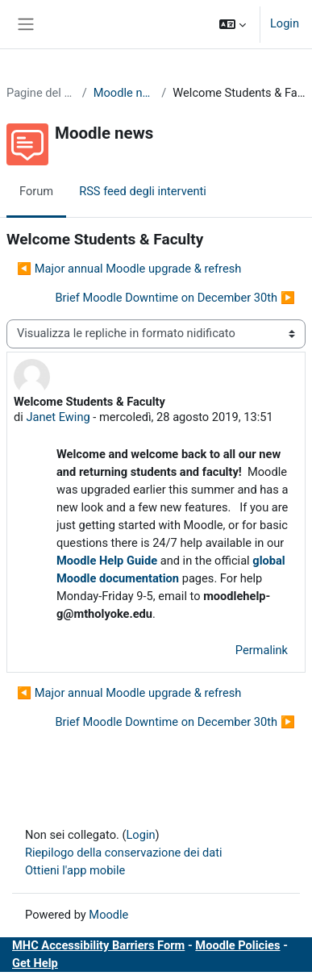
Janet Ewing (58, 417)
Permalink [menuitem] (262, 650)
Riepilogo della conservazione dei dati (124, 853)
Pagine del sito (41, 93)
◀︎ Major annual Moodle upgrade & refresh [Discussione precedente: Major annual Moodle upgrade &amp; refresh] (129, 269)
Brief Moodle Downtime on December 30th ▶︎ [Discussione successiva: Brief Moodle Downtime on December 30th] (175, 298)
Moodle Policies (237, 945)
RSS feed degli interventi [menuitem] (143, 191)
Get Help (35, 963)
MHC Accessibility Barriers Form (98, 945)
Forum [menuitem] (36, 191)
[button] (233, 24)
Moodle (108, 915)
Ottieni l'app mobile (75, 870)
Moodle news (125, 93)
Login (285, 23)
